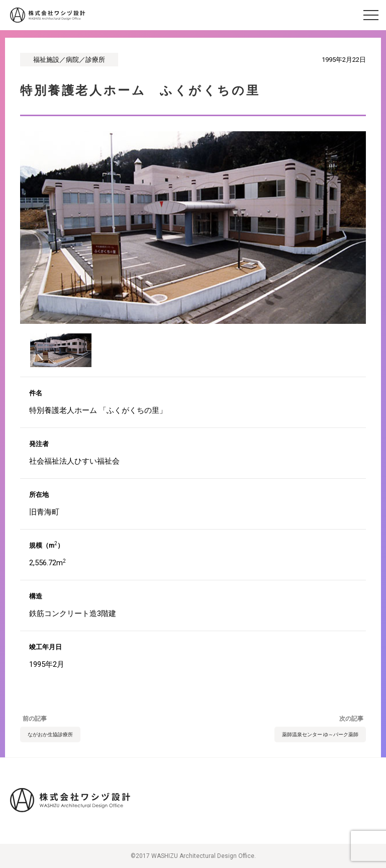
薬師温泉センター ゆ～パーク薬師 (320, 734)
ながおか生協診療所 (50, 734)
